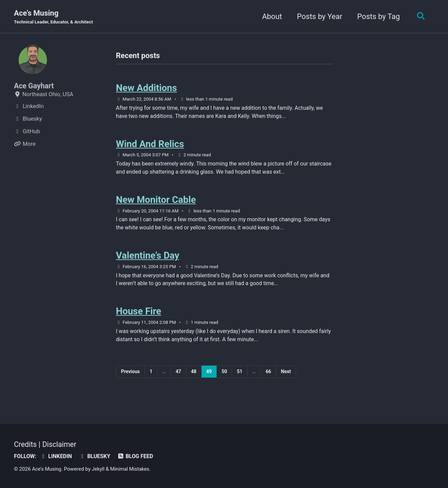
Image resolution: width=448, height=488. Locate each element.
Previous (130, 379)
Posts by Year (318, 16)
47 (178, 379)
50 (224, 379)
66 (268, 379)
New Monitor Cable (156, 203)
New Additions (147, 89)
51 (240, 379)
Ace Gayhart (35, 86)
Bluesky (97, 456)
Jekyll (99, 469)
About (270, 16)
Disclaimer (61, 444)
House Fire (139, 318)
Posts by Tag (377, 16)
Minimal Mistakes (132, 469)
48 (194, 379)
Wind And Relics (150, 146)
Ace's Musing (55, 17)
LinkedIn (57, 456)
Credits (26, 444)
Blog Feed (139, 456)
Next (286, 379)
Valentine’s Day (148, 260)
